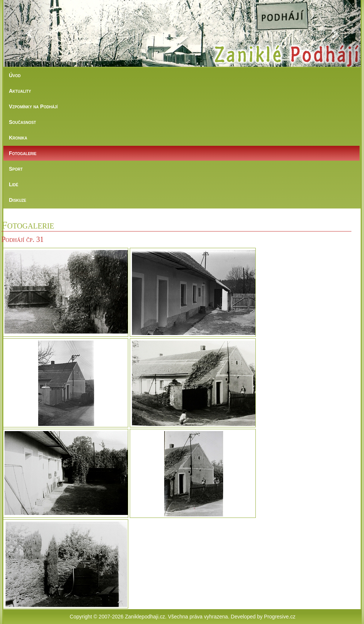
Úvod (15, 75)
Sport (16, 169)
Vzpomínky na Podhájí (33, 106)
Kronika (18, 138)
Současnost (22, 122)
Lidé (14, 184)
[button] (30, 33)
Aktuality (20, 91)
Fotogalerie (23, 153)
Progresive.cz (280, 617)
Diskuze (18, 200)
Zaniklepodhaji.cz (145, 617)
